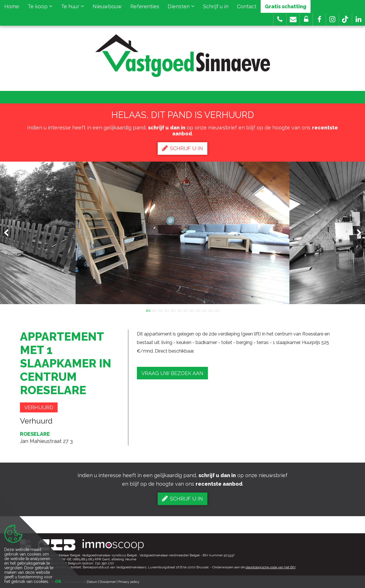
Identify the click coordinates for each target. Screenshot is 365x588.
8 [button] (192, 310)
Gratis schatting (286, 6)
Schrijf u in (216, 6)
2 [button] (154, 310)
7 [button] (186, 310)
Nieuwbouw (107, 6)
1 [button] (148, 310)
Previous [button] (9, 233)
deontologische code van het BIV (271, 567)
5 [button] (173, 310)
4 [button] (167, 310)
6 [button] (179, 310)
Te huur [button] (73, 6)
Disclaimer (108, 582)
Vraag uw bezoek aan (172, 373)
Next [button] (356, 233)
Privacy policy (129, 582)
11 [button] (211, 310)
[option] (182, 233)
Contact (247, 6)
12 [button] (217, 310)
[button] (319, 19)
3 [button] (161, 310)
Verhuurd (39, 407)
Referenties (145, 6)
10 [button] (204, 310)
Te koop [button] (40, 6)
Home (12, 6)
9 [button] (198, 310)
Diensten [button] (181, 6)
